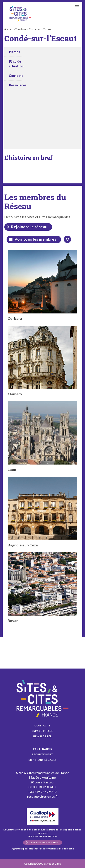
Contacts (42, 725)
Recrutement (42, 754)
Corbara (42, 285)
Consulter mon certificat (44, 842)
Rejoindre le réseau (29, 227)
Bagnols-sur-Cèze (42, 512)
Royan (42, 587)
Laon (42, 436)
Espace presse (42, 731)
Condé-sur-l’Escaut (20, 14)
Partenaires (43, 749)
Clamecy (42, 361)
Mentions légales (43, 760)
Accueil (9, 29)
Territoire (21, 29)
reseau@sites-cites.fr (42, 796)
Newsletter (42, 736)
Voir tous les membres (35, 239)
